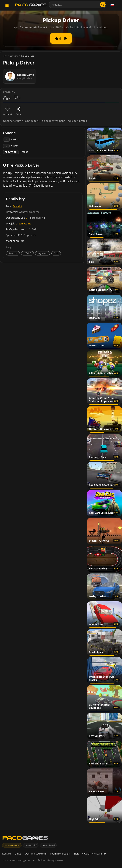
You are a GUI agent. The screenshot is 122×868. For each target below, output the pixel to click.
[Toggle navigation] (7, 5)
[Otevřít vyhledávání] (103, 5)
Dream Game (23, 223)
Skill (56, 253)
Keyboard (43, 253)
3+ (27, 218)
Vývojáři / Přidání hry (94, 854)
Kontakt (7, 854)
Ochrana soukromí (36, 854)
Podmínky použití (60, 854)
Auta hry (13, 253)
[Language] (114, 5)
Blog (76, 854)
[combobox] (78, 5)
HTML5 (27, 253)
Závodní (17, 206)
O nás (18, 854)
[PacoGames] (25, 839)
